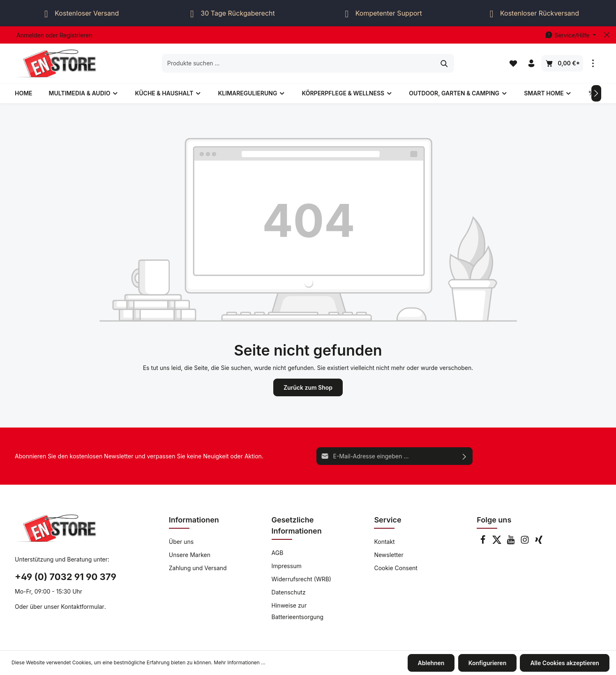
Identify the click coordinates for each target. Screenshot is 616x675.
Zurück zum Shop (308, 387)
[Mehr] (593, 63)
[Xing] (539, 542)
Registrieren (76, 35)
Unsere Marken (190, 555)
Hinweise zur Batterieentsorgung (298, 611)
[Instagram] (526, 542)
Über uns (181, 542)
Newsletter (389, 555)
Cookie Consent (396, 568)
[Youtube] (512, 542)
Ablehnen (431, 663)
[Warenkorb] (562, 63)
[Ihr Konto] (531, 63)
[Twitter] (498, 542)
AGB (278, 553)
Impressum (287, 566)
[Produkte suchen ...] (299, 63)
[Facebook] (484, 542)
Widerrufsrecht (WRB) (301, 579)
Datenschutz (289, 592)
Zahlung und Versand (198, 568)
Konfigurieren (488, 663)
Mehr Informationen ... (239, 663)
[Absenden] (465, 456)
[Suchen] (444, 63)
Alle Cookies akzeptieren (565, 663)
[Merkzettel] (513, 63)
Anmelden (30, 35)
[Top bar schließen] (607, 35)
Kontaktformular (83, 607)
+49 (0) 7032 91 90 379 (66, 577)
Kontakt (384, 542)
